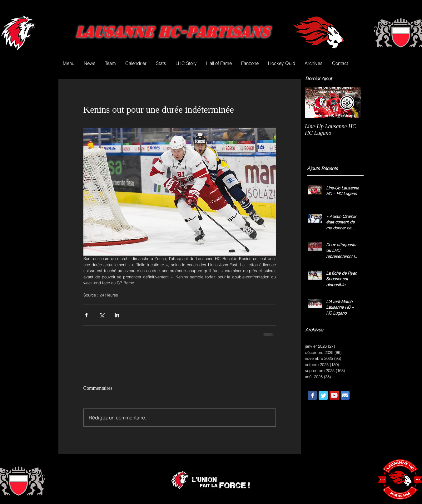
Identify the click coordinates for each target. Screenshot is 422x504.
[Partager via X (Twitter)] (102, 315)
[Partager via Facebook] (86, 315)
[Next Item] (351, 103)
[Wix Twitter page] (323, 395)
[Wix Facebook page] (312, 395)
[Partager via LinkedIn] (117, 315)
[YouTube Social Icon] (334, 395)
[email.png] (345, 395)
